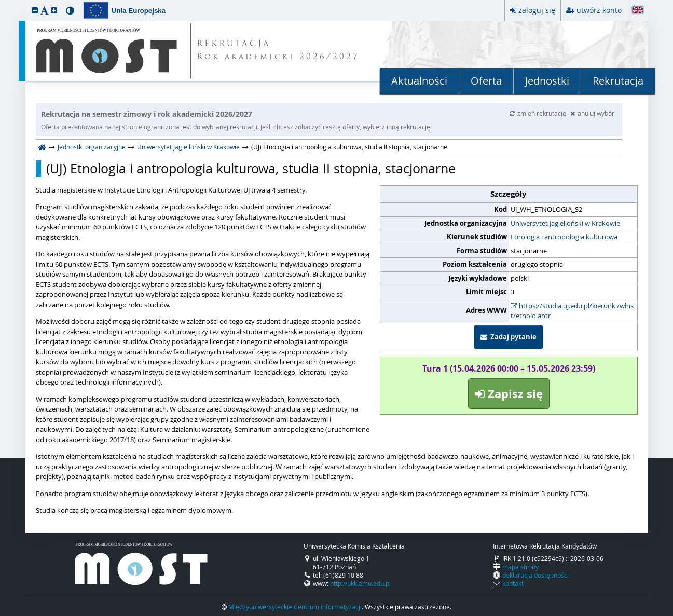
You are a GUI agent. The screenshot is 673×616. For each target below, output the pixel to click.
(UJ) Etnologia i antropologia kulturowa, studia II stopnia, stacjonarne (251, 169)
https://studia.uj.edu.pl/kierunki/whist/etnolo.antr (572, 311)
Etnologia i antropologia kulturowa (564, 237)
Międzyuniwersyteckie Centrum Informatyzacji (295, 607)
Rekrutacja (618, 81)
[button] (35, 10)
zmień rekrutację (539, 113)
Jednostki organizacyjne (92, 147)
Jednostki (547, 81)
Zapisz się (509, 394)
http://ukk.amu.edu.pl (360, 583)
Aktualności (419, 81)
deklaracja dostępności (535, 575)
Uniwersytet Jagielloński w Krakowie (188, 147)
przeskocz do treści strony (3, 3)
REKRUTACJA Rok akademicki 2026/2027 (278, 51)
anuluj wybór (592, 113)
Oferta (486, 81)
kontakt (513, 583)
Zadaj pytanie (509, 337)
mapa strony (520, 567)
